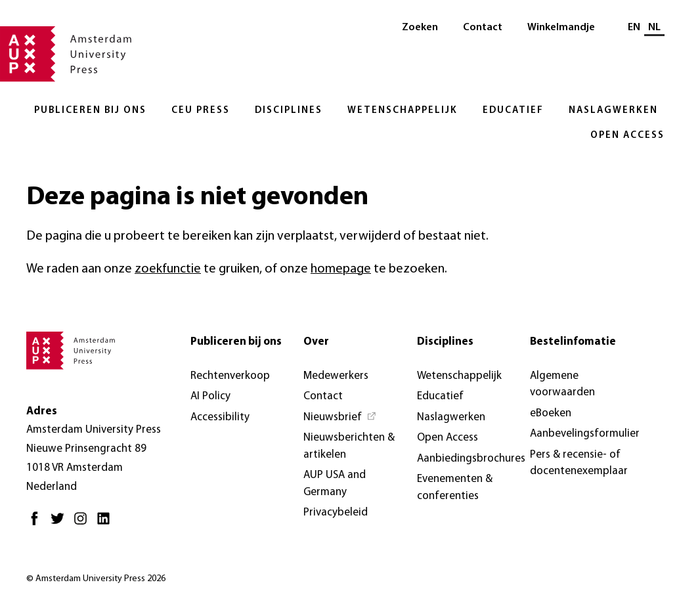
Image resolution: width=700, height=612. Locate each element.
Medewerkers (336, 376)
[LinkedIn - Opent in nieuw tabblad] (107, 524)
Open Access (627, 136)
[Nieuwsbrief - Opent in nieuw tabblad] (340, 418)
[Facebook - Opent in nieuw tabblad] (38, 524)
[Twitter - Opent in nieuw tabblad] (61, 524)
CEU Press (201, 111)
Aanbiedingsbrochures (471, 459)
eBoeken (551, 413)
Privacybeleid (336, 513)
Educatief (513, 111)
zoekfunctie (168, 269)
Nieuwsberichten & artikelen (349, 446)
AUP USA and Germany (335, 484)
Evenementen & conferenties (455, 488)
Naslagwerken (613, 111)
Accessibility (220, 417)
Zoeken (420, 28)
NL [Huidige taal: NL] (654, 28)
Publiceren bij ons (90, 111)
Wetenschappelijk (403, 111)
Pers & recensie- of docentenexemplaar (579, 463)
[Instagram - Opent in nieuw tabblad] (84, 524)
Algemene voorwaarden (562, 384)
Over (316, 342)
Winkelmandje (561, 28)
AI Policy (210, 396)
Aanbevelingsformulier (585, 434)
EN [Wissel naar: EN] (634, 28)
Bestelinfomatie (573, 342)
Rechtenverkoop (230, 376)
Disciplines (289, 111)
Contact (483, 28)
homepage (341, 269)
